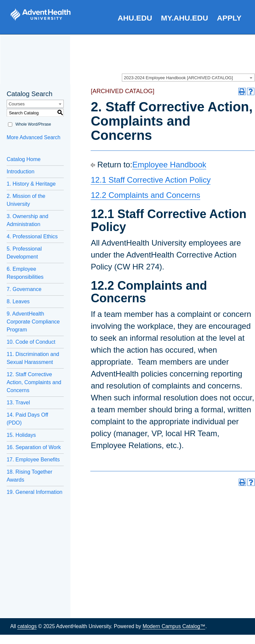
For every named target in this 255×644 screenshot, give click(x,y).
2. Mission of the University (26, 200)
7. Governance (24, 289)
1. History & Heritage (31, 184)
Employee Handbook (169, 165)
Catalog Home (24, 159)
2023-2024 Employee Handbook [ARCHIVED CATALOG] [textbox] (178, 78)
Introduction (21, 172)
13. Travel (18, 403)
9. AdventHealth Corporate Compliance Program (33, 322)
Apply (229, 18)
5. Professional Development (24, 253)
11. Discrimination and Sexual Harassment (33, 358)
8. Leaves (18, 301)
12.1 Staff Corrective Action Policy (151, 180)
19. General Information (35, 492)
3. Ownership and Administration (27, 220)
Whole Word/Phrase (33, 124)
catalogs (27, 626)
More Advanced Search (34, 137)
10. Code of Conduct (31, 342)
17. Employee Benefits (33, 460)
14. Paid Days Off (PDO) (27, 419)
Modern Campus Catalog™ (174, 626)
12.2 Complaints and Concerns (145, 195)
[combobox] (188, 78)
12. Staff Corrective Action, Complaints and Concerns (34, 382)
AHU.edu (135, 18)
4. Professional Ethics (32, 236)
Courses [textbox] (17, 104)
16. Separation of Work (34, 447)
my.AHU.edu (185, 18)
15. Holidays (21, 435)
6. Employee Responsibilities (25, 273)
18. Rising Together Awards (30, 476)
